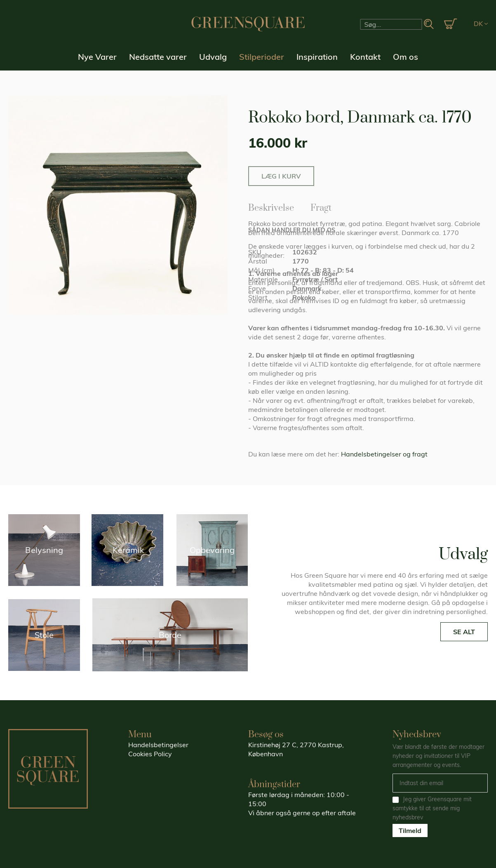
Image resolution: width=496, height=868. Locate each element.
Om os (405, 57)
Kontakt (365, 57)
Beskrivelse (271, 207)
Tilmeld (410, 830)
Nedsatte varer (158, 57)
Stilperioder (262, 57)
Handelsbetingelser (158, 745)
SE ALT (464, 632)
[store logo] (248, 24)
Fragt (321, 207)
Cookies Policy (150, 754)
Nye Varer (97, 57)
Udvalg (213, 57)
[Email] (440, 783)
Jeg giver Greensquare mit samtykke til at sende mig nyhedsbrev (432, 808)
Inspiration (317, 57)
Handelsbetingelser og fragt (384, 454)
